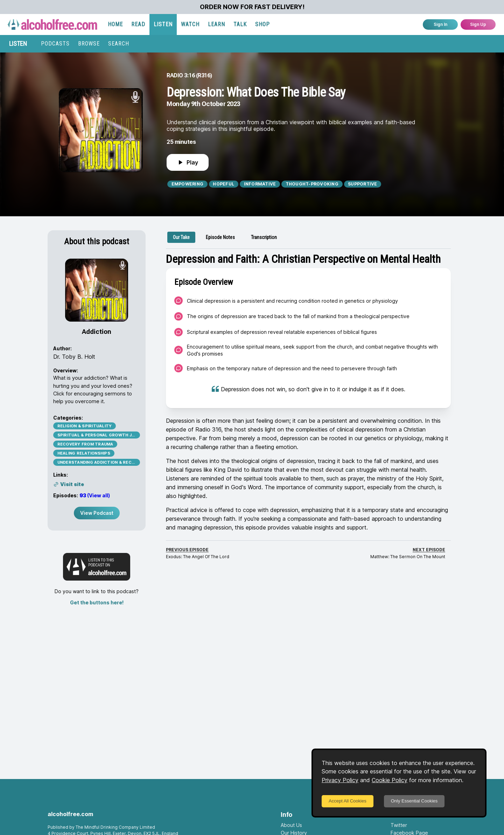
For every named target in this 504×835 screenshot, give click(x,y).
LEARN (216, 24)
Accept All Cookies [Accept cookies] (348, 801)
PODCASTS (55, 44)
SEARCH (119, 44)
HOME (115, 24)
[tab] (181, 237)
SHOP (262, 24)
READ (138, 24)
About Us (291, 825)
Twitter (399, 825)
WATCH (190, 24)
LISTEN (163, 24)
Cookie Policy (390, 780)
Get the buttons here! (97, 602)
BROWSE (89, 44)
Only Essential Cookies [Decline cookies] (414, 801)
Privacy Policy (340, 780)
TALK (240, 24)
